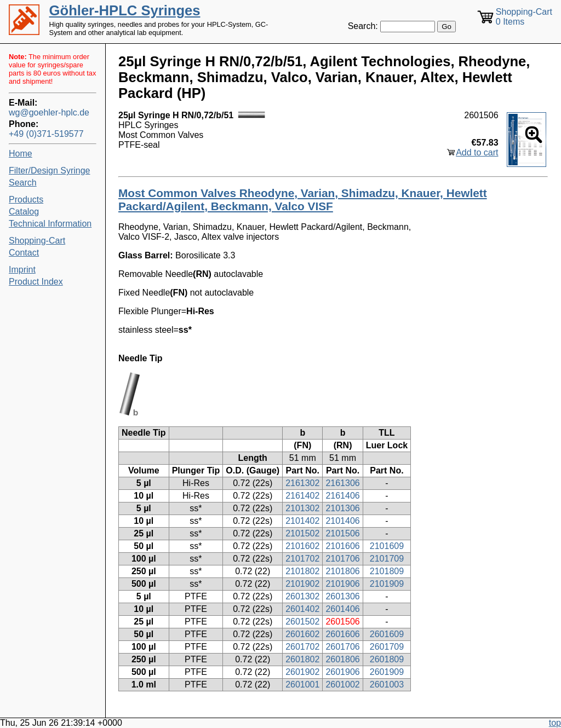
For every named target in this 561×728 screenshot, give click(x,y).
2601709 (387, 647)
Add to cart (477, 152)
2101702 (302, 559)
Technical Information (50, 224)
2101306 (342, 508)
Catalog (24, 212)
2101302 (302, 508)
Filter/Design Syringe (50, 171)
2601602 (302, 634)
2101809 (387, 571)
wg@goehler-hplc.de (49, 112)
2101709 (387, 559)
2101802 (302, 571)
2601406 (342, 609)
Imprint (22, 270)
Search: (363, 26)
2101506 (342, 533)
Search (23, 183)
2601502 (302, 622)
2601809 (387, 659)
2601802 (302, 659)
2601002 (342, 684)
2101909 (387, 584)
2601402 (302, 609)
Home (21, 154)
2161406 (342, 496)
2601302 (302, 596)
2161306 (342, 483)
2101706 (342, 559)
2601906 (342, 672)
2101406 (342, 521)
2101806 (342, 571)
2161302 (302, 483)
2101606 (342, 546)
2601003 (387, 684)
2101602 (302, 546)
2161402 (302, 496)
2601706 (342, 647)
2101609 (387, 546)
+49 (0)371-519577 (46, 134)
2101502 (302, 533)
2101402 (302, 521)
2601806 (342, 659)
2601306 (342, 596)
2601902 (302, 672)
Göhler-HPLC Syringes (125, 10)
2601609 (387, 634)
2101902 (302, 584)
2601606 (342, 634)
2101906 (342, 584)
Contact (24, 253)
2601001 (302, 684)
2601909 (387, 672)
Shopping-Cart (37, 241)
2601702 (302, 647)
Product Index (36, 282)
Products (26, 200)
